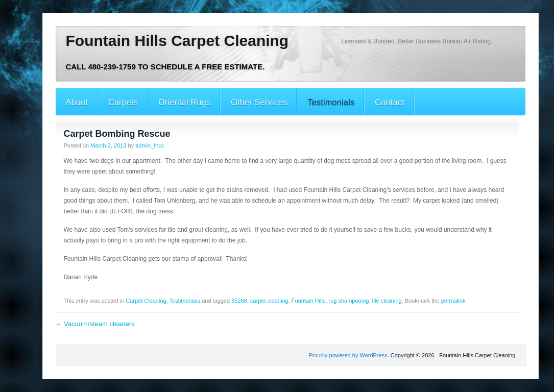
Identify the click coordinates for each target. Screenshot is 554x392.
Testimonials (331, 102)
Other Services (259, 102)
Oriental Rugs (184, 102)
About (77, 102)
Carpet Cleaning (146, 301)
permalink (453, 301)
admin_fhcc (150, 145)
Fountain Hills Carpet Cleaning (177, 41)
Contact (389, 102)
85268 (239, 301)
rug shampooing (349, 301)
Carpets (123, 102)
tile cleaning (387, 301)
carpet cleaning (269, 301)
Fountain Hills (309, 301)
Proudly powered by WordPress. (349, 355)
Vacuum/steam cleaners (95, 324)
